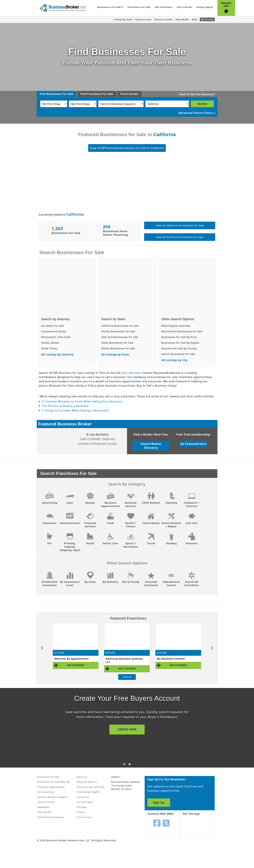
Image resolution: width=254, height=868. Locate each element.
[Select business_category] (121, 104)
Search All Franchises (192, 583)
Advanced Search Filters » (197, 113)
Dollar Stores (49, 348)
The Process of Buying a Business (65, 406)
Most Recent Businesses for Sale (182, 331)
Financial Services (90, 525)
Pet (49, 543)
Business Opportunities (111, 504)
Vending (171, 543)
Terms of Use (84, 817)
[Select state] (167, 104)
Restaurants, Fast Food (56, 337)
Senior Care (110, 543)
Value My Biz (182, 20)
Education (50, 523)
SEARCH (202, 104)
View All (127, 677)
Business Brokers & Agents (53, 797)
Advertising (50, 503)
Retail (90, 543)
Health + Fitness (131, 525)
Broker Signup (205, 7)
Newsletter (44, 807)
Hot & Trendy (131, 582)
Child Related (151, 503)
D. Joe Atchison (98, 434)
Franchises (94, 94)
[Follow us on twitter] (166, 823)
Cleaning (171, 503)
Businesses (54, 94)
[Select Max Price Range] (83, 104)
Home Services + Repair (171, 525)
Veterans (192, 543)
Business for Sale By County (179, 348)
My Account (207, 19)
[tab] (124, 764)
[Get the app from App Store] (200, 830)
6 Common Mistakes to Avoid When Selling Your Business (82, 401)
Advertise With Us (87, 782)
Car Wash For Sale (52, 326)
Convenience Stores (54, 331)
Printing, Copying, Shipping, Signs (70, 547)
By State (90, 582)
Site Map (82, 807)
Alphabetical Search (171, 583)
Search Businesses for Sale (178, 354)
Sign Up (159, 802)
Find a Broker (185, 7)
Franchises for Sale (139, 7)
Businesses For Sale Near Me (54, 782)
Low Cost (192, 523)
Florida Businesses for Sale (118, 331)
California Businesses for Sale (120, 326)
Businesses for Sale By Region (180, 343)
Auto (70, 503)
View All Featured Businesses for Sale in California (127, 148)
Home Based (151, 523)
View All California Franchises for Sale (180, 237)
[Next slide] (212, 648)
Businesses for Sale (109, 7)
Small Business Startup (50, 817)
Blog (194, 20)
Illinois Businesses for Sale (118, 348)
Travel (151, 543)
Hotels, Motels (50, 343)
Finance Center (143, 20)
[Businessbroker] (63, 8)
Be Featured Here (193, 444)
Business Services (131, 504)
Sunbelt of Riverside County (98, 444)
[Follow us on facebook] (157, 823)
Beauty (90, 503)
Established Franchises (49, 583)
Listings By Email (123, 20)
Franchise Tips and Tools (91, 787)
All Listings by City (174, 360)
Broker (134, 94)
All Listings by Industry (57, 354)
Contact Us (83, 797)
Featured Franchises (151, 583)
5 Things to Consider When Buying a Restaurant (75, 410)
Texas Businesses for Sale (117, 343)
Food (111, 523)
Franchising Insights (88, 792)
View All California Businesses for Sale (180, 225)
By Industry (110, 582)
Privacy (81, 812)
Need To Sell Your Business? (197, 94)
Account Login (85, 802)
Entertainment (70, 523)
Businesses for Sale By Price (179, 337)
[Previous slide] (42, 648)
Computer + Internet (192, 504)
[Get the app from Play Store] (200, 854)
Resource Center (163, 20)
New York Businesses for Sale (120, 337)
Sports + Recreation (131, 545)
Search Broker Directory (151, 446)
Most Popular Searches (176, 326)
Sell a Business (164, 7)
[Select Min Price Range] (54, 104)
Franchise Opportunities (51, 787)
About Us (82, 777)
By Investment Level (70, 583)
